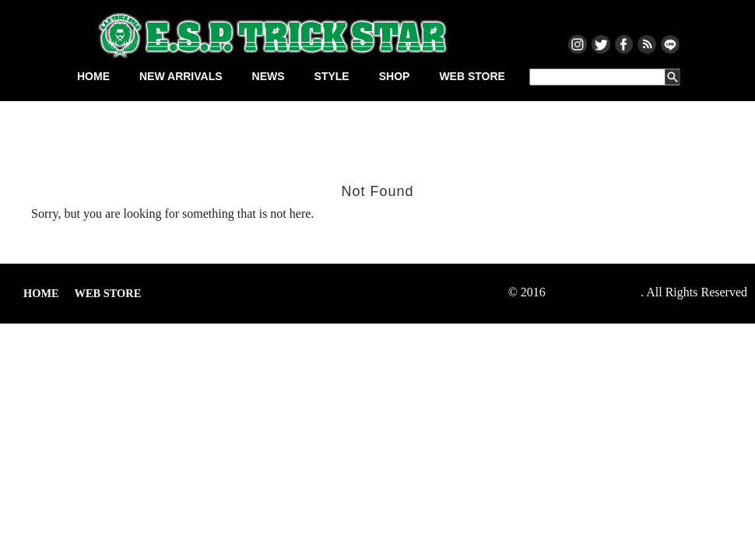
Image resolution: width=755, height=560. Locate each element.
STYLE (332, 76)
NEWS (269, 76)
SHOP (395, 76)
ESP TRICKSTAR (595, 292)
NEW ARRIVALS (181, 76)
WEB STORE (472, 76)
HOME (93, 76)
